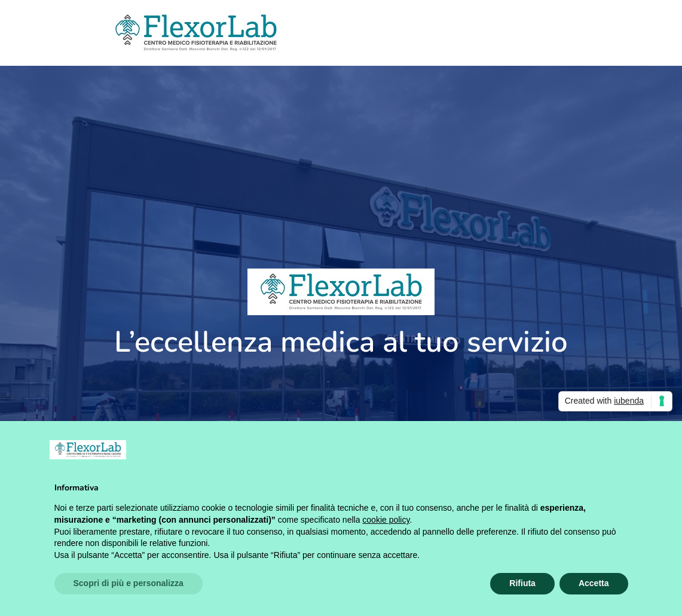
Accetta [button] (594, 583)
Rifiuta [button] (522, 583)
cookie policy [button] (386, 520)
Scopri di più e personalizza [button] (129, 583)
